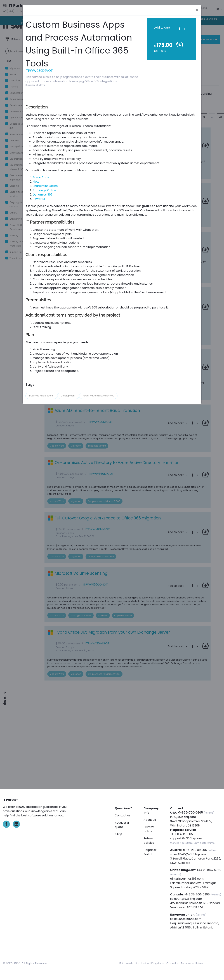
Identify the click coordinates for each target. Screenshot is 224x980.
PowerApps (41, 177)
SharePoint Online (45, 186)
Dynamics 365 (43, 195)
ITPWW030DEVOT (39, 71)
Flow (36, 182)
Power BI (39, 199)
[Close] (197, 10)
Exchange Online (45, 190)
